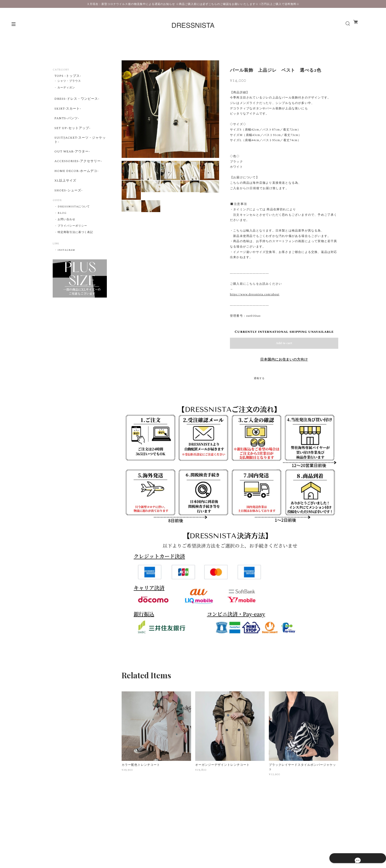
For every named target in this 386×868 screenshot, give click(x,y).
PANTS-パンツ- (66, 124)
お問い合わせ (66, 240)
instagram (66, 270)
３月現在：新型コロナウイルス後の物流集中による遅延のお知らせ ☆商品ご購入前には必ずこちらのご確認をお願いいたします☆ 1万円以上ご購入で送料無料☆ (193, 4)
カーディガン (66, 89)
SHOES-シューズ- (68, 209)
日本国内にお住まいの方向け (284, 360)
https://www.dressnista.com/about (255, 294)
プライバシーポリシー (72, 246)
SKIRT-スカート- (67, 113)
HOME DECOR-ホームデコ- (77, 186)
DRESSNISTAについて (74, 227)
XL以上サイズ (64, 198)
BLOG (62, 233)
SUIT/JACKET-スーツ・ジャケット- (79, 149)
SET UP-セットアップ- (72, 136)
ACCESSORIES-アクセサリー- (79, 174)
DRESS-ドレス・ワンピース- (77, 101)
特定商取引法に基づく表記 (75, 252)
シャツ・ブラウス (69, 83)
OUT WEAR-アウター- (72, 163)
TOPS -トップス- (67, 76)
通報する (259, 378)
